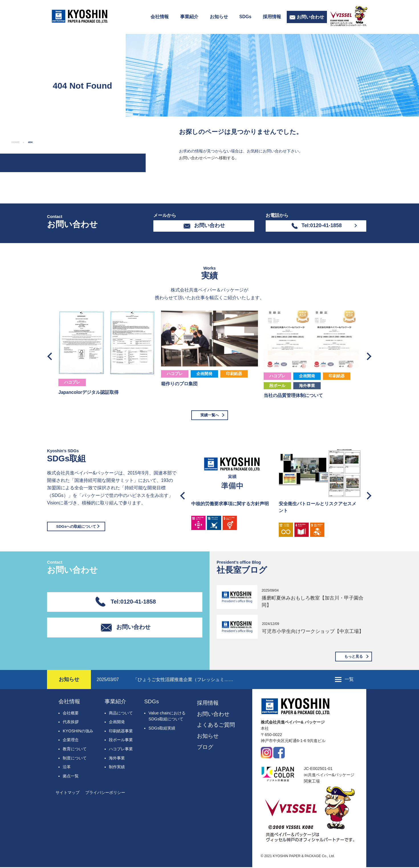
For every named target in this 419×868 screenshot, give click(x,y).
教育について (75, 750)
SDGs (245, 17)
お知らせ (219, 17)
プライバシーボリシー (105, 794)
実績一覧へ (209, 415)
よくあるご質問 (216, 726)
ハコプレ (72, 382)
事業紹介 (189, 17)
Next (368, 355)
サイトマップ (68, 794)
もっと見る (353, 657)
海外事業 (307, 386)
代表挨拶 (71, 723)
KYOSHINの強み (78, 732)
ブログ (205, 748)
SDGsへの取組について (78, 527)
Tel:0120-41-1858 (322, 226)
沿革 (67, 768)
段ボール (277, 386)
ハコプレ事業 (121, 750)
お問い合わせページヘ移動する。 (209, 158)
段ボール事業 (121, 741)
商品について (121, 714)
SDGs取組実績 (162, 729)
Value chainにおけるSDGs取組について (167, 717)
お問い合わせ (310, 17)
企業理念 (71, 741)
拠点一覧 (71, 777)
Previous (51, 355)
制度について (75, 759)
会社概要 (71, 714)
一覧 (349, 680)
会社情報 (160, 17)
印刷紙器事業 (121, 732)
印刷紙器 (234, 374)
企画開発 (204, 374)
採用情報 (272, 17)
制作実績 (117, 768)
